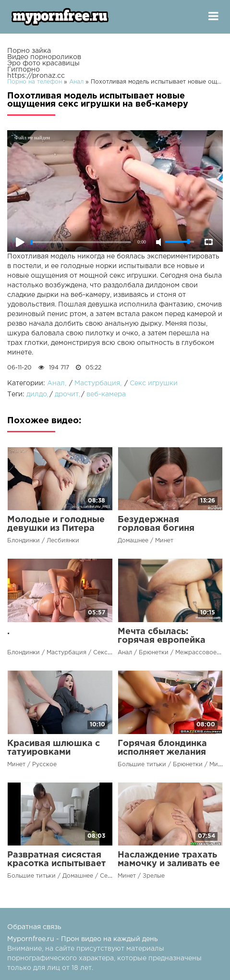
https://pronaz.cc (36, 76)
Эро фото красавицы (43, 63)
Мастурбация (97, 383)
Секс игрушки (154, 383)
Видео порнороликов (44, 57)
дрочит (67, 394)
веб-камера (106, 394)
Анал (56, 383)
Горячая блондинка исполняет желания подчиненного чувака (167, 752)
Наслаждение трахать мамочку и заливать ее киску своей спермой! (169, 864)
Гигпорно (24, 70)
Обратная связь (34, 927)
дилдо (37, 394)
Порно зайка (29, 51)
